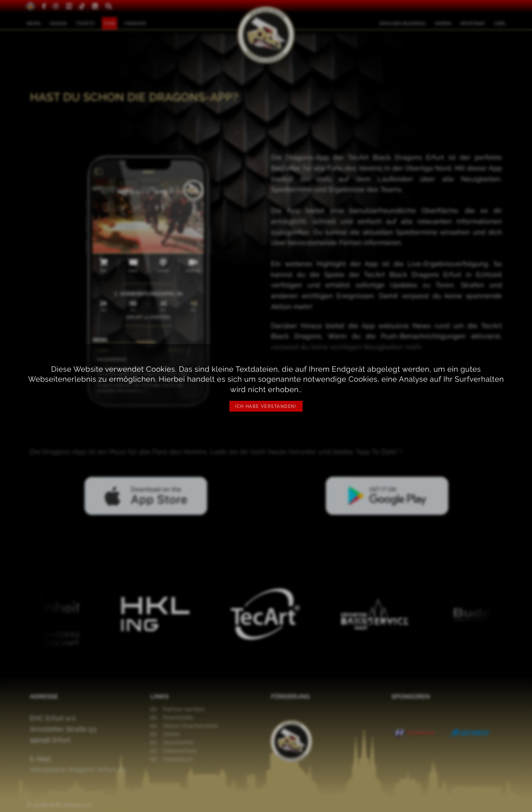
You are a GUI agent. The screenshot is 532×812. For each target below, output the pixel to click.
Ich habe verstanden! (266, 406)
